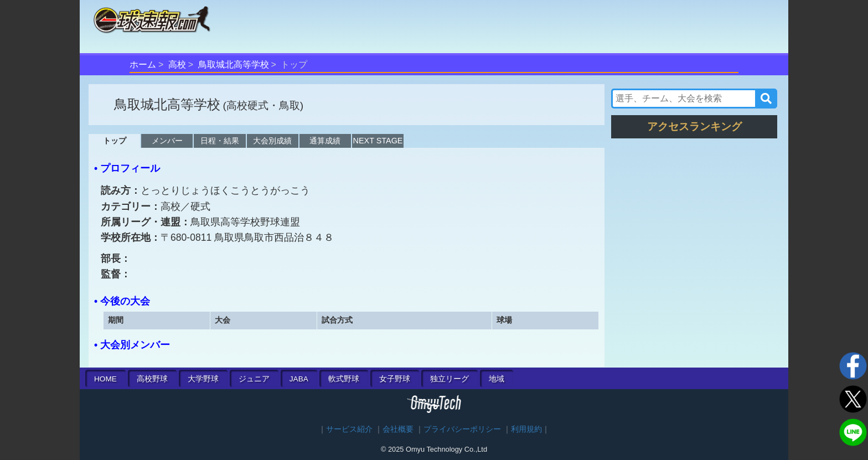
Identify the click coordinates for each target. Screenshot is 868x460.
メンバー (167, 141)
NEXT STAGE (378, 141)
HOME (105, 379)
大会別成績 (272, 141)
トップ (115, 141)
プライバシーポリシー (462, 429)
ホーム (143, 64)
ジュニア (254, 379)
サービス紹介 (349, 429)
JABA (299, 379)
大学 (203, 379)
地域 (497, 379)
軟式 (344, 379)
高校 (177, 64)
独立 (449, 379)
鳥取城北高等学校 (234, 64)
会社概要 (398, 429)
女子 (395, 379)
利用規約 (526, 429)
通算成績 (325, 141)
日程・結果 (220, 141)
